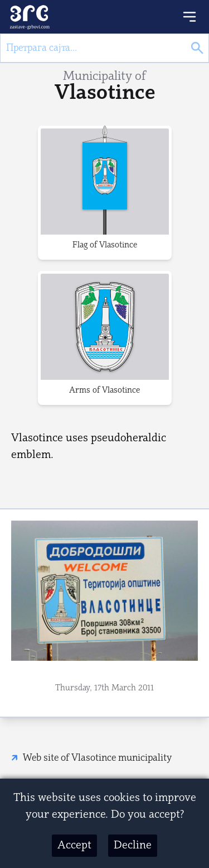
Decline (133, 846)
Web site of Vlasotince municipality (97, 758)
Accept (74, 846)
